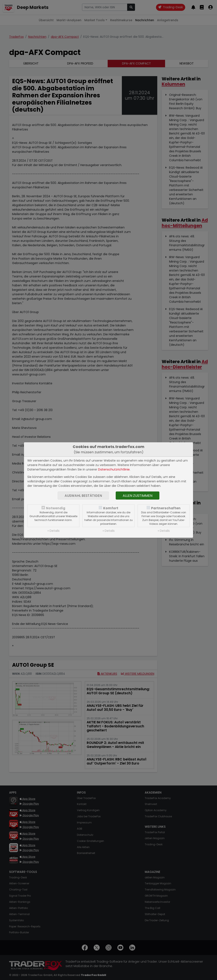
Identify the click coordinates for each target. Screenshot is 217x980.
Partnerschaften (166, 508)
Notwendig (56, 508)
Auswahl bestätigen (83, 496)
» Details (54, 531)
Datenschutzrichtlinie (114, 469)
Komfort (111, 508)
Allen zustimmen (138, 496)
